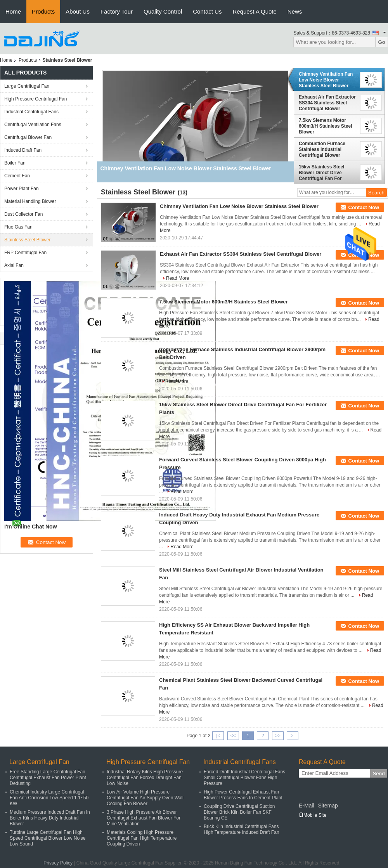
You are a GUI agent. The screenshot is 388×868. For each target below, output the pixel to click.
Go (382, 42)
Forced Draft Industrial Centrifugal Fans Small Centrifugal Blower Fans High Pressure (244, 778)
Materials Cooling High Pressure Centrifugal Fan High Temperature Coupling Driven (142, 838)
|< (218, 736)
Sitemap (328, 806)
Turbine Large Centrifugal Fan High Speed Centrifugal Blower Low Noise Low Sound (48, 838)
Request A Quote (254, 11)
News (295, 11)
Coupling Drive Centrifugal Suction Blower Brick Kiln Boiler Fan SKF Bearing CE (239, 812)
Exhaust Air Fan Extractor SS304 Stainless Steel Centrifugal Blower (327, 103)
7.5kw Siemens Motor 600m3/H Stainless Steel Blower (325, 126)
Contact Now (364, 207)
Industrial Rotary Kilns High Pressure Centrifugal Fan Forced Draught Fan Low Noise (145, 778)
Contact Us (207, 11)
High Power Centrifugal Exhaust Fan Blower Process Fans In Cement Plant (243, 795)
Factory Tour (117, 11)
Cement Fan (17, 176)
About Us (78, 11)
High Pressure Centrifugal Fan (36, 99)
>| (293, 736)
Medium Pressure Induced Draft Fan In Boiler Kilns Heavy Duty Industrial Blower (50, 818)
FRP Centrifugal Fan (25, 253)
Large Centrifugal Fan (27, 86)
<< (233, 736)
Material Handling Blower (30, 201)
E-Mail (307, 806)
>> (278, 736)
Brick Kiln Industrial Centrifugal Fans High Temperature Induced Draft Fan (242, 829)
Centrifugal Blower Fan (28, 137)
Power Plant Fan (22, 189)
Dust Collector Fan (23, 214)
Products (43, 11)
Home (13, 11)
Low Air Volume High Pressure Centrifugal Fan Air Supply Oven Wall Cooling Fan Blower (145, 798)
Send (378, 774)
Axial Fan (14, 265)
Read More (178, 278)
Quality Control (163, 11)
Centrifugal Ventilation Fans (33, 125)
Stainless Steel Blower (27, 240)
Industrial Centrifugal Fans (31, 112)
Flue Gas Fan (18, 227)
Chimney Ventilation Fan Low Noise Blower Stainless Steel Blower (326, 80)
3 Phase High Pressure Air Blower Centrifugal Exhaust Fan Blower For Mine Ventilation (144, 818)
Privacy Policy (58, 863)
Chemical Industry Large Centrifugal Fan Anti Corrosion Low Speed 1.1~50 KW (49, 798)
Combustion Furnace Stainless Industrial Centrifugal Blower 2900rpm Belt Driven (322, 149)
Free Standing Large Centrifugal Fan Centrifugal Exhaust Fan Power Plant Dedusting (48, 778)
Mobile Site (313, 815)
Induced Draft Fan (23, 150)
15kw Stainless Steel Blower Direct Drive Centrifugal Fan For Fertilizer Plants (321, 173)
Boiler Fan (15, 163)
